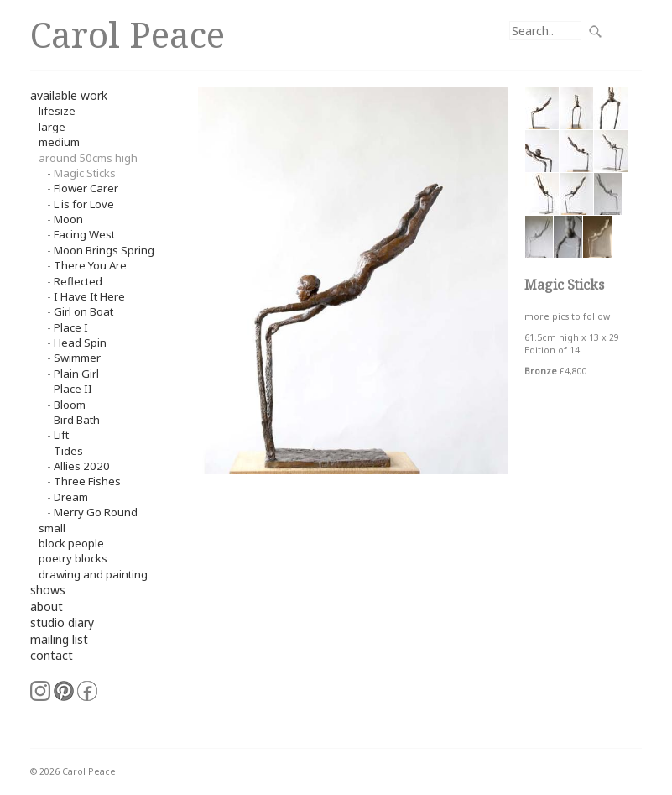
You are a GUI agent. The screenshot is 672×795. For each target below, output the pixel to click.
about (47, 607)
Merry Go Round (96, 512)
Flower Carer (86, 188)
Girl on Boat (83, 311)
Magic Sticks (85, 173)
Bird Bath (77, 420)
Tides (68, 451)
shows (48, 590)
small (52, 528)
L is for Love (84, 204)
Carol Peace (128, 34)
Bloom (70, 405)
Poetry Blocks (73, 558)
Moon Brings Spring (104, 250)
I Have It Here (89, 296)
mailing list (59, 639)
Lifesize (57, 111)
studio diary (62, 622)
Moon (68, 219)
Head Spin (80, 343)
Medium (59, 142)
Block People (71, 543)
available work (69, 95)
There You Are (90, 265)
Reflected (78, 281)
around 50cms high (88, 158)
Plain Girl (76, 374)
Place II (73, 389)
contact (52, 655)
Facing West (84, 234)
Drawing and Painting (93, 574)
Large (52, 127)
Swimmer (77, 358)
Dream (71, 497)
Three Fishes (87, 481)
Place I (71, 327)
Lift (61, 435)
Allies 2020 (82, 466)
